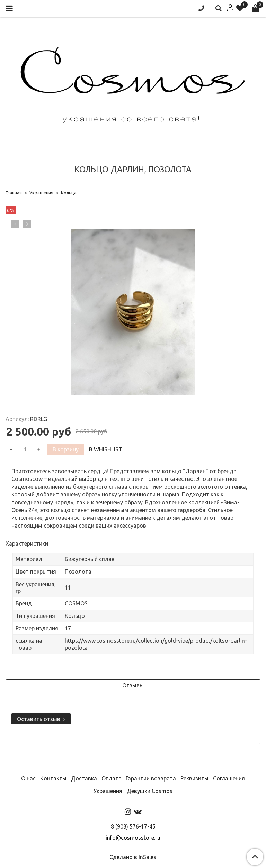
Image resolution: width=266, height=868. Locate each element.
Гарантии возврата (151, 778)
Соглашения (229, 778)
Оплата (112, 778)
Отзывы (133, 685)
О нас (28, 778)
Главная (14, 193)
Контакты (53, 778)
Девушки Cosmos (150, 791)
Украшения (41, 193)
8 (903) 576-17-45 (133, 826)
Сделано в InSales (133, 857)
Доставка (84, 778)
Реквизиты (194, 778)
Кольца (69, 193)
